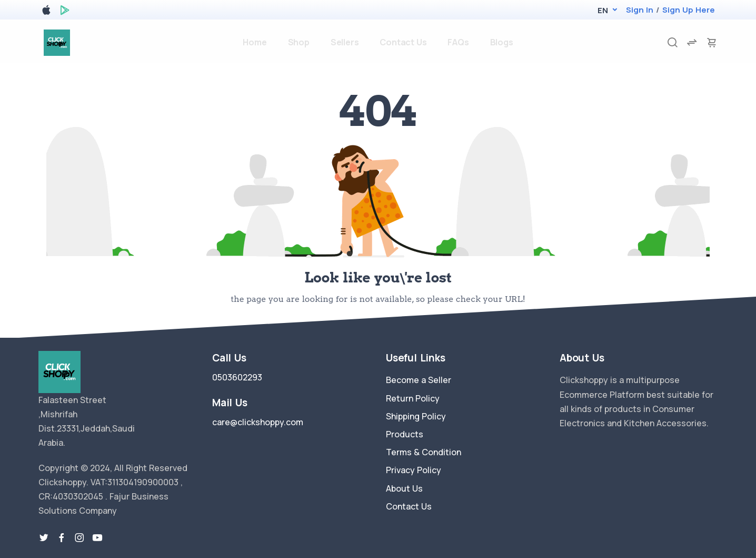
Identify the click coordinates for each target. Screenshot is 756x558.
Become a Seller (419, 380)
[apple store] (46, 12)
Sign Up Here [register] (689, 10)
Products (405, 434)
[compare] (692, 42)
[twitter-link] (44, 538)
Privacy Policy (414, 470)
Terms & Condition (424, 452)
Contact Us (409, 506)
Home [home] (255, 42)
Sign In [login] (640, 10)
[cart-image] (712, 42)
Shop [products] (299, 42)
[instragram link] (79, 538)
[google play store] (65, 12)
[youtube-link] (97, 538)
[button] (603, 10)
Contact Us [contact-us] (403, 42)
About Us (404, 488)
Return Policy (413, 398)
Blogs (502, 42)
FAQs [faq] (458, 42)
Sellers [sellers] (345, 42)
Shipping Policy (416, 416)
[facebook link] (62, 538)
